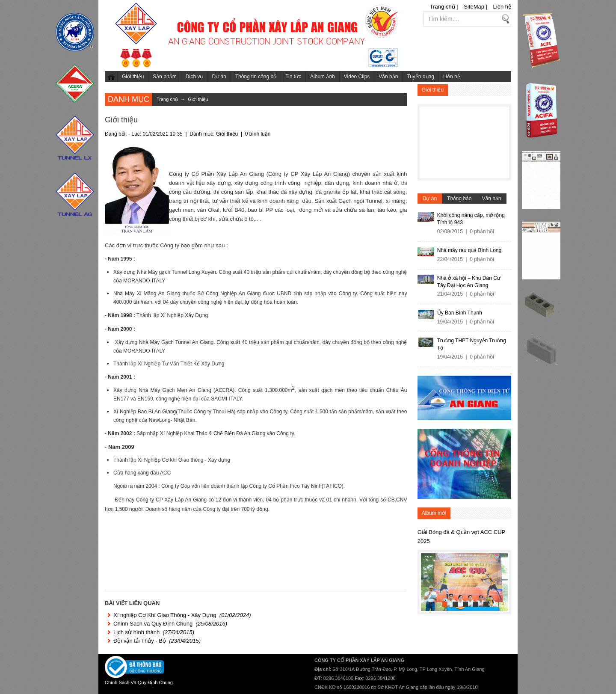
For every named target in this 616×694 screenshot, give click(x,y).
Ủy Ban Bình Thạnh (460, 313)
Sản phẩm (164, 77)
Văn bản (388, 77)
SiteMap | (475, 7)
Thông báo (459, 199)
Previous (428, 580)
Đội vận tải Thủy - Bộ (140, 641)
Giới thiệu (133, 77)
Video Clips (357, 77)
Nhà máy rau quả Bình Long (469, 250)
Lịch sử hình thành (136, 632)
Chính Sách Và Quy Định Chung (139, 682)
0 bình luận (258, 134)
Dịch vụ (194, 77)
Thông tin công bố (256, 77)
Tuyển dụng (421, 77)
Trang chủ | (444, 7)
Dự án (219, 77)
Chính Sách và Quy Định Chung (153, 624)
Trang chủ (111, 77)
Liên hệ (502, 7)
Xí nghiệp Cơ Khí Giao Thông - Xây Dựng (165, 615)
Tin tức (293, 77)
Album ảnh (323, 77)
